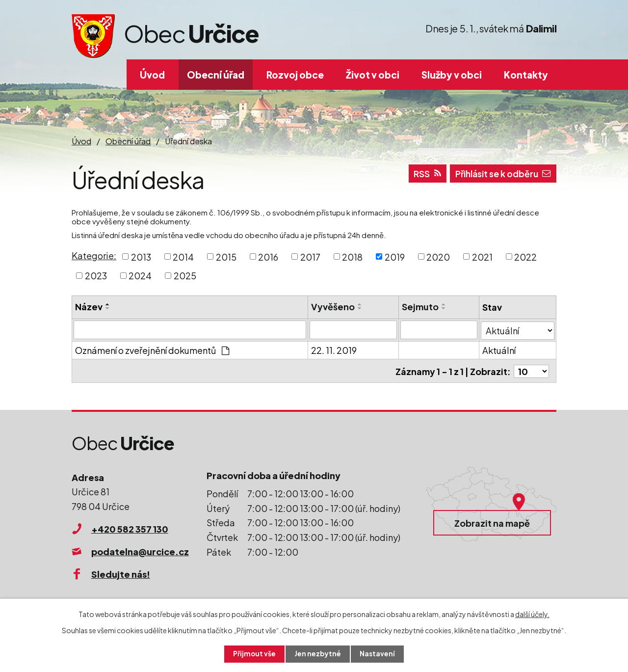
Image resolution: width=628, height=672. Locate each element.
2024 (140, 276)
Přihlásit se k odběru (501, 175)
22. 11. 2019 (334, 350)
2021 (482, 256)
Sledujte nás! (121, 573)
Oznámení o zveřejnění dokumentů (152, 350)
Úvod (152, 75)
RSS (422, 175)
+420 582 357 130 (130, 527)
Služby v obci (452, 75)
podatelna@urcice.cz (140, 550)
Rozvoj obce (295, 75)
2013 (141, 256)
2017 (310, 256)
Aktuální (499, 350)
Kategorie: (94, 255)
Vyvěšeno (333, 307)
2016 (268, 256)
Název (89, 307)
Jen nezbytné (318, 654)
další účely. (532, 614)
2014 (183, 256)
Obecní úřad (216, 75)
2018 (352, 256)
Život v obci (373, 75)
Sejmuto (420, 307)
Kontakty (526, 75)
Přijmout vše (254, 654)
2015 (226, 256)
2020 (438, 256)
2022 (525, 256)
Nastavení (378, 654)
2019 (395, 256)
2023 (96, 276)
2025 (185, 276)
